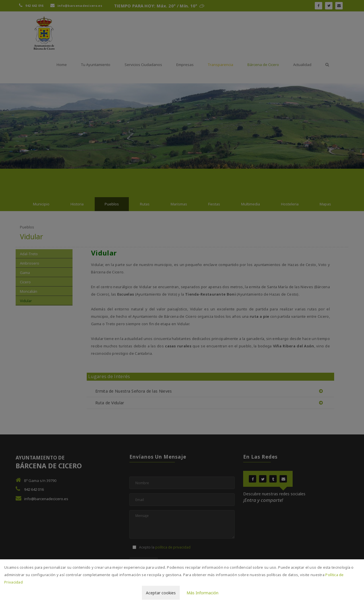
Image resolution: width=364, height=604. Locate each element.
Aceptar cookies (161, 593)
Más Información (202, 593)
